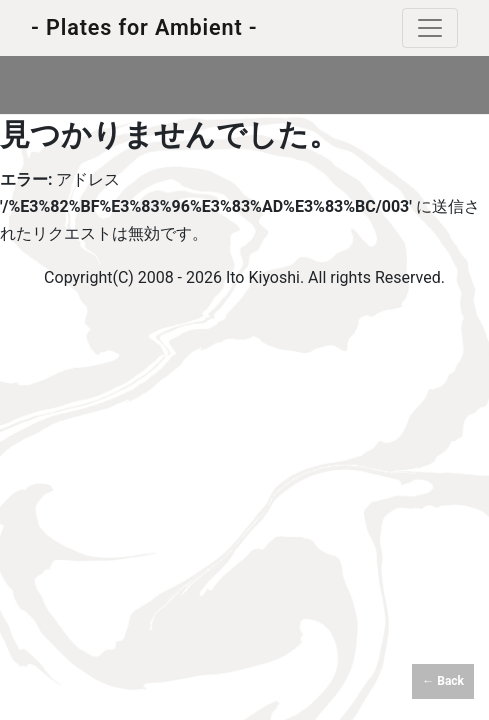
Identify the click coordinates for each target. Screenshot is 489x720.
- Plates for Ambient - (144, 27)
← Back (443, 681)
